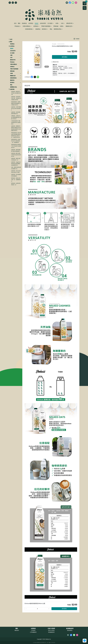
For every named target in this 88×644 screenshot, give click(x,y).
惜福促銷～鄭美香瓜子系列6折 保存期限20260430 (16, 93)
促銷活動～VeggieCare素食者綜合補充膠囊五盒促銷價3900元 (16, 164)
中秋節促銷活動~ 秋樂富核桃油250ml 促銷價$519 (16, 122)
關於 (17, 628)
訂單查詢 (33, 630)
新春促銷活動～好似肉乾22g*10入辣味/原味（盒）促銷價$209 (16, 141)
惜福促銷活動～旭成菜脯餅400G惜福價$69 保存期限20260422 (16, 103)
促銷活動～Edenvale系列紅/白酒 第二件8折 (16, 172)
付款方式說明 (51, 628)
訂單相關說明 (33, 632)
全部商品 (33, 628)
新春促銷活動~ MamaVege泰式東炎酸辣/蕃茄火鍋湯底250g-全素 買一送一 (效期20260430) (16, 135)
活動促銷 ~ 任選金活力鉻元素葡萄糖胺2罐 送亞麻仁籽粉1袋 (16, 117)
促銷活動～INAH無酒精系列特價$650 (16, 175)
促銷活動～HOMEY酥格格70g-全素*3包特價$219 (16, 109)
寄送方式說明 (51, 630)
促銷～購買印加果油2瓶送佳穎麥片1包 (16, 168)
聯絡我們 (17, 630)
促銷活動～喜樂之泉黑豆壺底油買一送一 (16, 159)
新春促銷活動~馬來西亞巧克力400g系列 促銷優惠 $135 (16, 146)
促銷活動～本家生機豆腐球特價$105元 (16, 113)
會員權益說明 (70, 628)
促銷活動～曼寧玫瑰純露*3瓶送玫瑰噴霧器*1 (16, 150)
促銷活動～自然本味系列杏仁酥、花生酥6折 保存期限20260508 (16, 98)
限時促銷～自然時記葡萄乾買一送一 (16, 184)
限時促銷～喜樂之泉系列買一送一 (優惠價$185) (16, 180)
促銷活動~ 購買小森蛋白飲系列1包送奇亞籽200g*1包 (16, 155)
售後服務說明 (51, 632)
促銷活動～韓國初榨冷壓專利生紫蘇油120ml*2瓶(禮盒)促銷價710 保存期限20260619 (16, 128)
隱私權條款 (70, 630)
